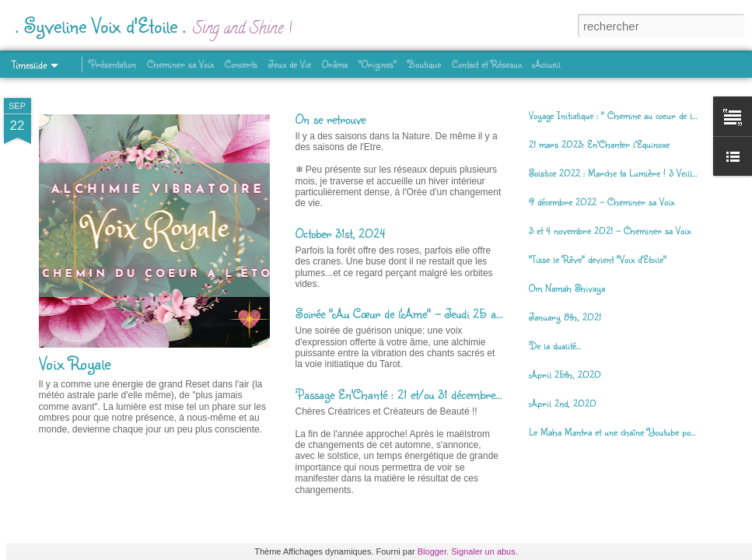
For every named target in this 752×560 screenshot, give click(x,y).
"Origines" (378, 64)
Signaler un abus (483, 551)
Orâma (335, 64)
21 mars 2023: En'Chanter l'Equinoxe (599, 144)
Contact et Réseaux (487, 64)
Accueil (547, 64)
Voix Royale (75, 363)
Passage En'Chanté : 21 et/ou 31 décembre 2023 (411, 394)
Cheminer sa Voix (180, 64)
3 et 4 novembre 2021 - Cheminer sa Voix (610, 230)
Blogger (432, 551)
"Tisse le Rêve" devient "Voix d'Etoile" (598, 259)
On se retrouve (331, 119)
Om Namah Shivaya (567, 288)
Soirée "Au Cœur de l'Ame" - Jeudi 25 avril (404, 313)
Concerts (241, 64)
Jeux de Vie (290, 64)
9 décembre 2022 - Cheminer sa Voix (602, 201)
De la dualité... (555, 345)
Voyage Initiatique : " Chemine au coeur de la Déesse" (629, 115)
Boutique (424, 64)
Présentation (113, 64)
